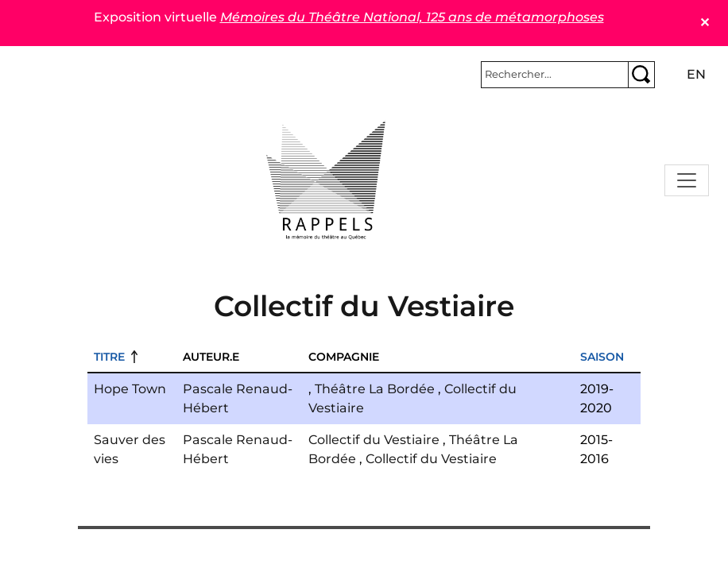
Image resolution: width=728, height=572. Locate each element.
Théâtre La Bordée (375, 389)
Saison (602, 357)
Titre (109, 357)
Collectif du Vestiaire (374, 440)
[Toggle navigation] (687, 180)
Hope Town (130, 389)
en (696, 74)
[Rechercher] (555, 75)
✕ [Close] (705, 23)
